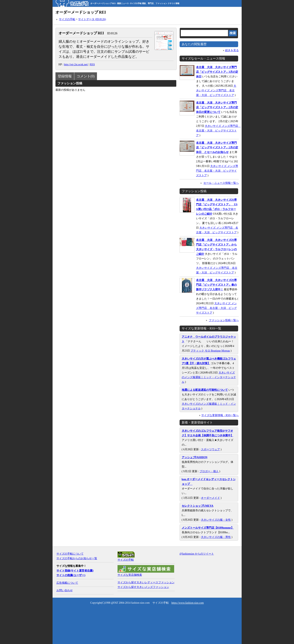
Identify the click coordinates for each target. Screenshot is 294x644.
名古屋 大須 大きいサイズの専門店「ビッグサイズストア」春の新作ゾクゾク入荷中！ (216, 285)
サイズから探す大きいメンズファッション (143, 587)
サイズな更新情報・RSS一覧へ (220, 415)
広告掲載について (67, 583)
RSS (92, 64)
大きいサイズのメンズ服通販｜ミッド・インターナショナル (209, 377)
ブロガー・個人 (209, 471)
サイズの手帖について (70, 554)
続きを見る (232, 50)
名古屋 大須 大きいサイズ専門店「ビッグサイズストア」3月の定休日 (217, 72)
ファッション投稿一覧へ (224, 320)
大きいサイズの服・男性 (216, 537)
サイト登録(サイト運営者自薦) (75, 571)
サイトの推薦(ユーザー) (71, 575)
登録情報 (65, 76)
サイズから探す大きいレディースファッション (146, 582)
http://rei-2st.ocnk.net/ (76, 64)
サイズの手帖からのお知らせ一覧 (77, 558)
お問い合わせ (65, 590)
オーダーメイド (210, 498)
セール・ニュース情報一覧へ (221, 183)
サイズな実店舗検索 (130, 575)
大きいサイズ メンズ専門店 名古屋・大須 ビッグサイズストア (216, 90)
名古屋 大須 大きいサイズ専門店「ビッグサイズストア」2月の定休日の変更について (217, 107)
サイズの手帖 (67, 19)
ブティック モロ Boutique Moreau (210, 351)
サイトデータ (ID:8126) (92, 19)
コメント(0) (86, 76)
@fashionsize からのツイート (197, 554)
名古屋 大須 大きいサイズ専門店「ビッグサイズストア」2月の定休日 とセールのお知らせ (217, 147)
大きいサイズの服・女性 (216, 520)
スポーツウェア (210, 449)
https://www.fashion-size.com (188, 603)
